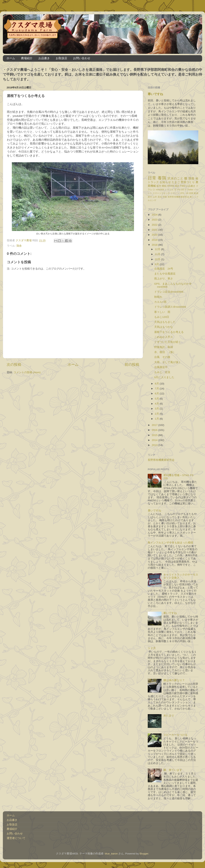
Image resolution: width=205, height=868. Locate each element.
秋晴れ (158, 297)
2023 (155, 220)
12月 (158, 249)
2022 (155, 225)
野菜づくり (188, 182)
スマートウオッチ (161, 193)
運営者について (16, 838)
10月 (158, 259)
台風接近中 (161, 367)
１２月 (152, 648)
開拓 (164, 186)
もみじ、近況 (162, 372)
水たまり (169, 716)
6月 (157, 394)
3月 (157, 409)
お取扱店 (61, 58)
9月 (157, 264)
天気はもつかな (164, 327)
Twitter (190, 190)
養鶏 (162, 178)
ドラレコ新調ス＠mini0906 (170, 307)
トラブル (169, 190)
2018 (155, 245)
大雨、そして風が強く (168, 362)
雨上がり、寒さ (164, 279)
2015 (155, 435)
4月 (157, 404)
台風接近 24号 (164, 269)
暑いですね (154, 511)
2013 (155, 445)
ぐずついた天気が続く (168, 342)
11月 (158, 254)
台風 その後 (162, 357)
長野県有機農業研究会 (178, 197)
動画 (196, 193)
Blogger (144, 854)
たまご (176, 182)
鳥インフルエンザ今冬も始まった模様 (170, 543)
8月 (157, 384)
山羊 (155, 197)
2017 (155, 425)
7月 (157, 389)
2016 (155, 430)
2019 (155, 240)
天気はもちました (165, 322)
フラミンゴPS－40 (179, 193)
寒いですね (155, 94)
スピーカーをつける (175, 735)
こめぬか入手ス (164, 337)
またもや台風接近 (165, 274)
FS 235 (181, 190)
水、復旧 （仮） (165, 352)
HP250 (171, 186)
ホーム (11, 58)
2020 (155, 235)
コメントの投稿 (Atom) (27, 372)
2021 (155, 230)
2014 (155, 440)
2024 (155, 215)
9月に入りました (164, 377)
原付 (150, 197)
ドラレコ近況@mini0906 (170, 292)
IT (186, 190)
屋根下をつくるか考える (169, 332)
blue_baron (111, 854)
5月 (157, 399)
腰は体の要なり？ (174, 680)
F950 (183, 186)
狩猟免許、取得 (164, 347)
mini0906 (160, 190)
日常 (152, 178)
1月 (157, 419)
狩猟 (165, 197)
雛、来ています (173, 770)
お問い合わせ (82, 58)
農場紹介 (27, 58)
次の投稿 (14, 365)
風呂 (177, 186)
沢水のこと (175, 178)
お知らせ (165, 182)
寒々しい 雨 (162, 312)
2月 (157, 414)
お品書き (44, 58)
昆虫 (160, 197)
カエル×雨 (160, 302)
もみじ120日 (162, 317)
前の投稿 (132, 365)
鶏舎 (19, 246)
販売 (159, 186)
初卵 (191, 193)
